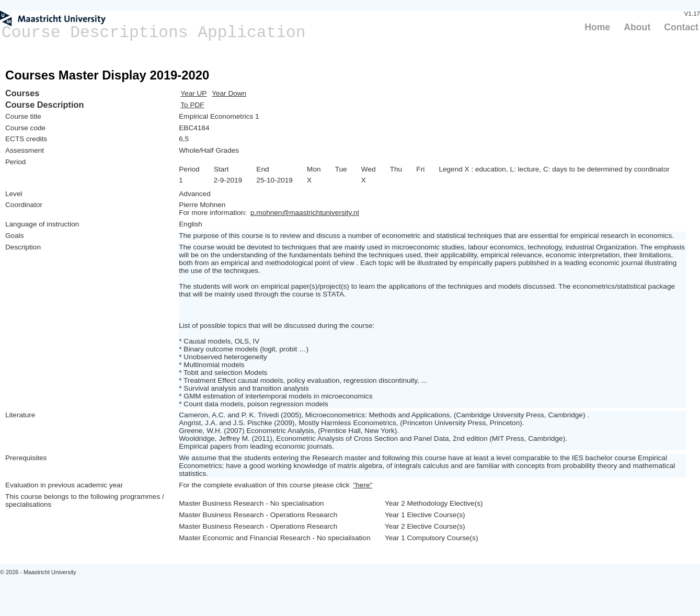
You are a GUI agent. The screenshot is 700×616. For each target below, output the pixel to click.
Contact (681, 27)
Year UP (193, 93)
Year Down (229, 93)
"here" (363, 485)
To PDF (192, 105)
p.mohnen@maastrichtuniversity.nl (305, 213)
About (637, 27)
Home (597, 27)
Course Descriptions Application (154, 33)
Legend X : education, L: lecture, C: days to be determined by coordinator (554, 169)
